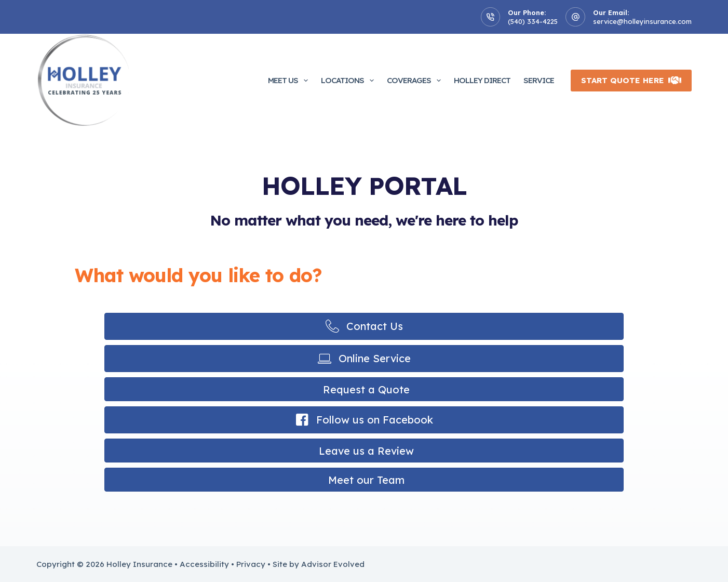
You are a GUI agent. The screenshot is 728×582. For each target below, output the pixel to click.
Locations (349, 81)
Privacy (251, 564)
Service (539, 80)
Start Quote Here (631, 80)
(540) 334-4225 (533, 21)
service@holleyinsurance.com (642, 21)
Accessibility (204, 564)
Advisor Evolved (333, 564)
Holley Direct (482, 80)
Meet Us (290, 81)
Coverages (416, 81)
